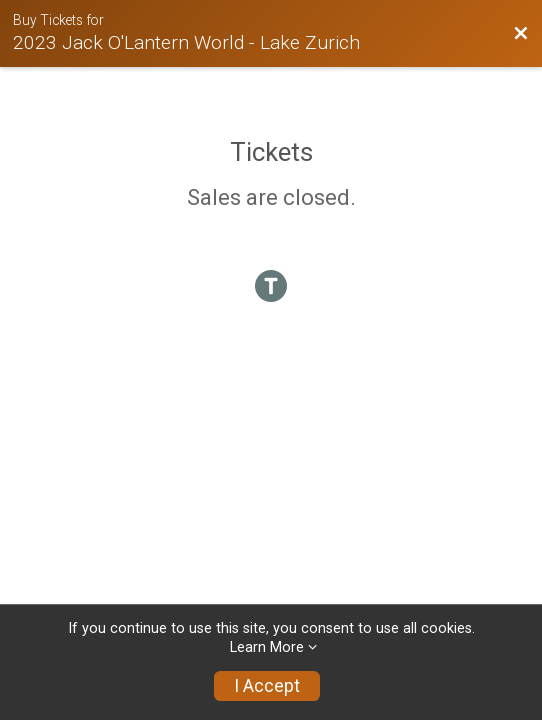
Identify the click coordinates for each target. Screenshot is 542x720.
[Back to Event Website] (521, 34)
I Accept (267, 686)
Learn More (267, 647)
